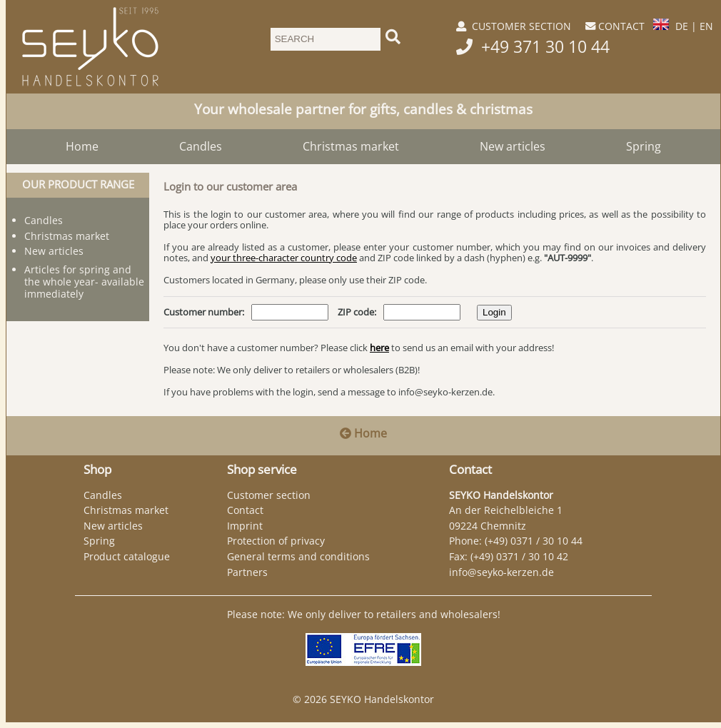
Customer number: (204, 312)
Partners (247, 572)
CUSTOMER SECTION (521, 26)
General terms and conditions (298, 556)
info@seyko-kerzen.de (445, 392)
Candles (201, 146)
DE (682, 26)
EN (706, 26)
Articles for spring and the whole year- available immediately (84, 282)
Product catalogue (127, 556)
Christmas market (351, 146)
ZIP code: (357, 312)
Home (82, 146)
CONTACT (621, 26)
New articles (513, 146)
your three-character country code (284, 258)
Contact (245, 510)
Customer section (269, 495)
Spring (644, 146)
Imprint (245, 526)
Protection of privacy (276, 541)
